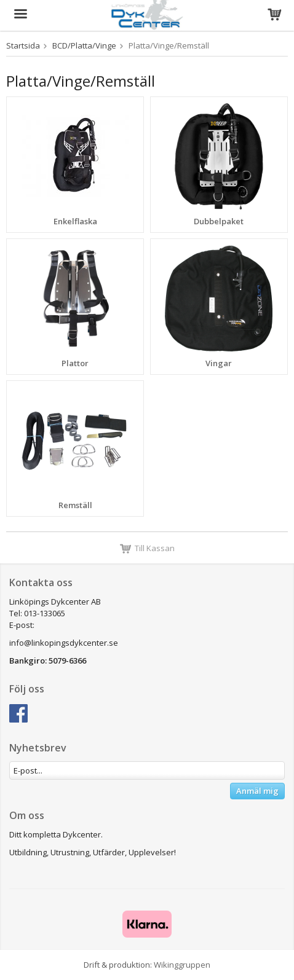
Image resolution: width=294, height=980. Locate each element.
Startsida (23, 45)
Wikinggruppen (182, 965)
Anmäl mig (257, 791)
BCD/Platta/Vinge (84, 45)
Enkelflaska (75, 221)
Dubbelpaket (219, 221)
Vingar (219, 363)
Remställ (75, 505)
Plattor (75, 363)
